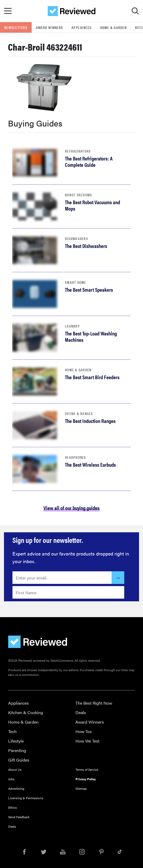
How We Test (87, 741)
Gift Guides (19, 760)
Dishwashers (77, 238)
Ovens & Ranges (79, 413)
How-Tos (84, 731)
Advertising (16, 788)
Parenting (17, 750)
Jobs (11, 779)
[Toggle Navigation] (8, 11)
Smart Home (76, 282)
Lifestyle (16, 741)
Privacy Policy (86, 779)
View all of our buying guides (71, 508)
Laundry (72, 326)
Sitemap (81, 788)
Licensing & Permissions (26, 798)
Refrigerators (78, 151)
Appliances (82, 27)
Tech (12, 731)
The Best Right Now (94, 703)
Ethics (13, 807)
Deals (81, 712)
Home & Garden (113, 27)
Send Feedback (19, 817)
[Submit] (118, 578)
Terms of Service (87, 769)
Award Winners (49, 27)
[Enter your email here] (62, 578)
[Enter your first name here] (68, 592)
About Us (15, 769)
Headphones (76, 457)
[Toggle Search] (135, 11)
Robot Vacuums (78, 195)
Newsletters (16, 27)
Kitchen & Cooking (26, 712)
